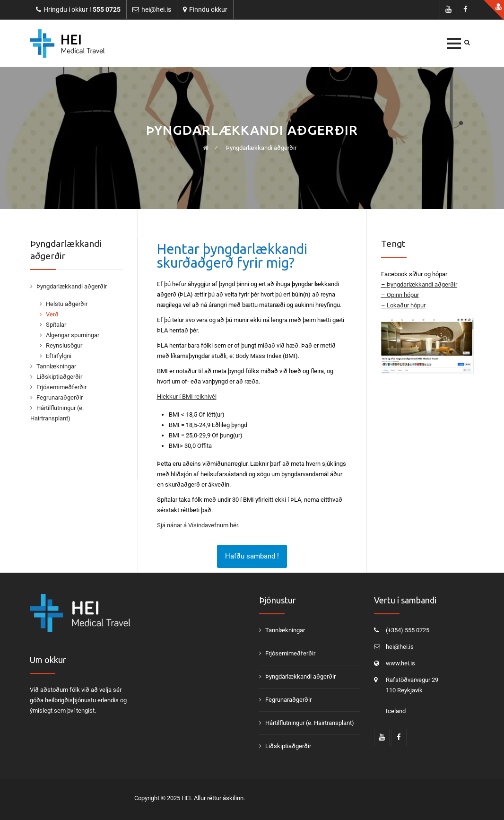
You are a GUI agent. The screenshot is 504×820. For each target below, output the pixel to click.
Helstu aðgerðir (67, 304)
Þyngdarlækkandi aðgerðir (72, 286)
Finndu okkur (208, 9)
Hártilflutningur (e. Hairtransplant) (310, 723)
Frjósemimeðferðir (61, 387)
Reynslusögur (64, 345)
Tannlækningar (56, 366)
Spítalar (56, 325)
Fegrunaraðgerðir (60, 397)
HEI (186, 798)
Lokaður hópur (406, 305)
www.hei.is (400, 663)
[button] (454, 44)
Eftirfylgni (59, 356)
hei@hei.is (400, 647)
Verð (52, 314)
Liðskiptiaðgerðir (59, 377)
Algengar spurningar (73, 335)
